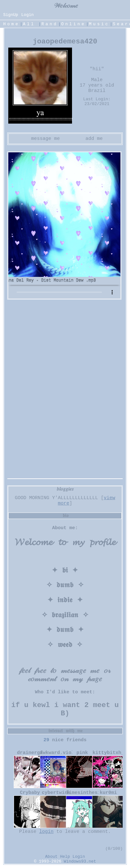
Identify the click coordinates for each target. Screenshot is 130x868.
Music (99, 24)
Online (73, 24)
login (46, 832)
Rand (50, 24)
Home (11, 24)
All (31, 24)
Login (28, 15)
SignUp (11, 15)
